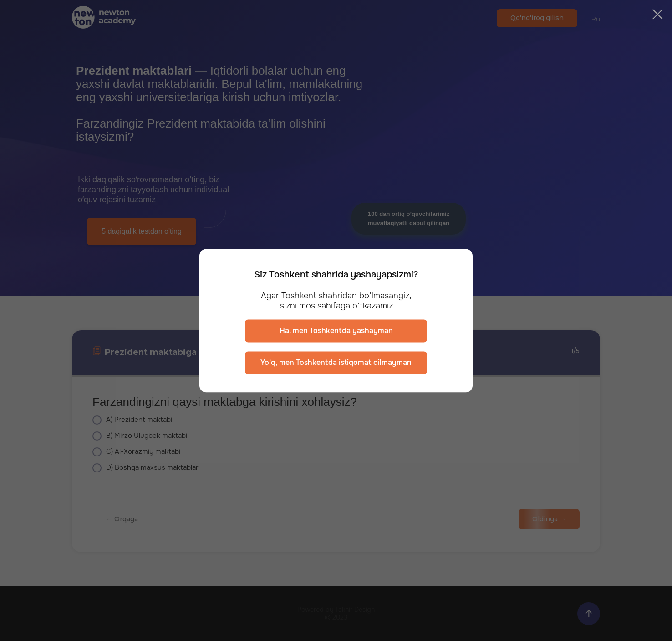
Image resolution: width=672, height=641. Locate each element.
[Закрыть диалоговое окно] (658, 14)
